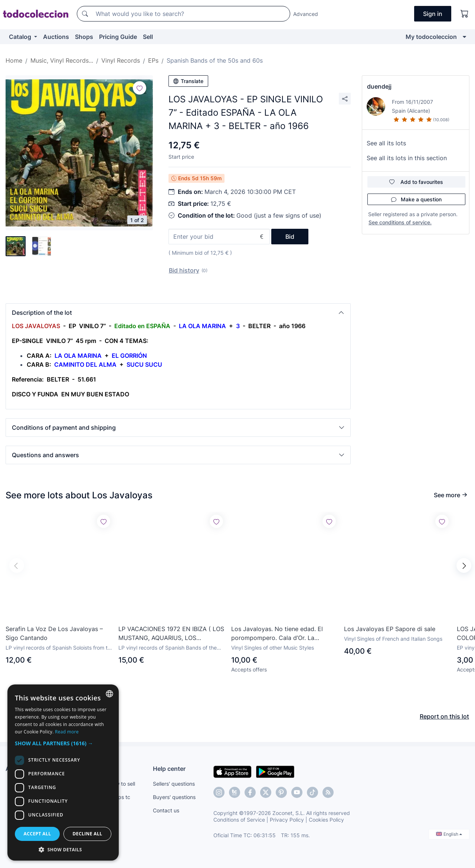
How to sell (122, 784)
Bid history (184, 270)
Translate (188, 81)
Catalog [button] (21, 37)
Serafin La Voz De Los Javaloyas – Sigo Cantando (54, 633)
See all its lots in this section (407, 158)
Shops (84, 37)
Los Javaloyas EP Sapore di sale (390, 629)
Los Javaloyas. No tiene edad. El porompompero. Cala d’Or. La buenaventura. (277, 634)
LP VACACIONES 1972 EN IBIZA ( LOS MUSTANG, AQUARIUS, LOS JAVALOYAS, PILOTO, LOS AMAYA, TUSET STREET (171, 634)
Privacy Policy (287, 820)
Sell (148, 37)
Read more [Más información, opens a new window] (67, 732)
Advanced (306, 14)
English (449, 834)
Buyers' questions (174, 797)
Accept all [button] (37, 834)
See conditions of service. (400, 222)
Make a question (416, 199)
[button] (178, 313)
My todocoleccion (431, 37)
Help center (169, 769)
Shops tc (119, 797)
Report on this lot (444, 716)
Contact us (166, 810)
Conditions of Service (239, 820)
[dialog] (63, 773)
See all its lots (386, 143)
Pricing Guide (118, 37)
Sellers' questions (174, 784)
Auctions (56, 37)
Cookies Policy (326, 820)
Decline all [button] (88, 834)
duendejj (379, 86)
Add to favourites (416, 182)
